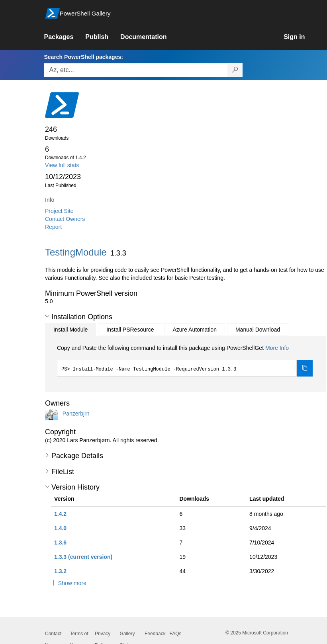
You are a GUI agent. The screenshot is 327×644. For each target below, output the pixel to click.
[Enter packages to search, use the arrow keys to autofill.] (136, 70)
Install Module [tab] (70, 330)
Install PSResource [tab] (130, 330)
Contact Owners (65, 219)
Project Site (59, 211)
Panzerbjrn (76, 414)
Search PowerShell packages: (83, 57)
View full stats (62, 165)
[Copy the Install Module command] (305, 368)
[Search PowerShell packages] (235, 70)
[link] (65, 37)
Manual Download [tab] (258, 330)
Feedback (155, 634)
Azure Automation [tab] (195, 330)
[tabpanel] (185, 360)
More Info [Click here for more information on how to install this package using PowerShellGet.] (277, 348)
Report (53, 227)
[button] (47, 316)
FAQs (176, 634)
